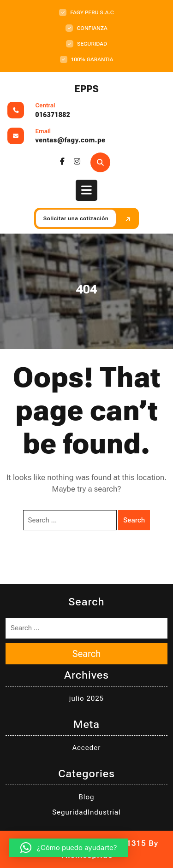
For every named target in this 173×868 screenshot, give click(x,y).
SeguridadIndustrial (86, 812)
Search (134, 520)
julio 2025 (86, 698)
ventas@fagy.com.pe (71, 140)
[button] (69, 848)
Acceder (87, 748)
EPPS (86, 89)
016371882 (53, 115)
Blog (87, 797)
